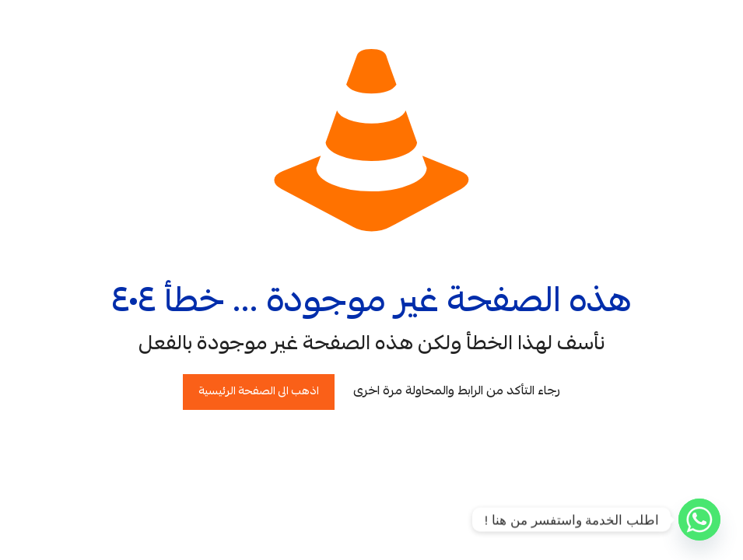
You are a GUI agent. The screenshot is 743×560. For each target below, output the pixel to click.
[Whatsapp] (699, 520)
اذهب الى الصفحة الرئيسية (259, 392)
